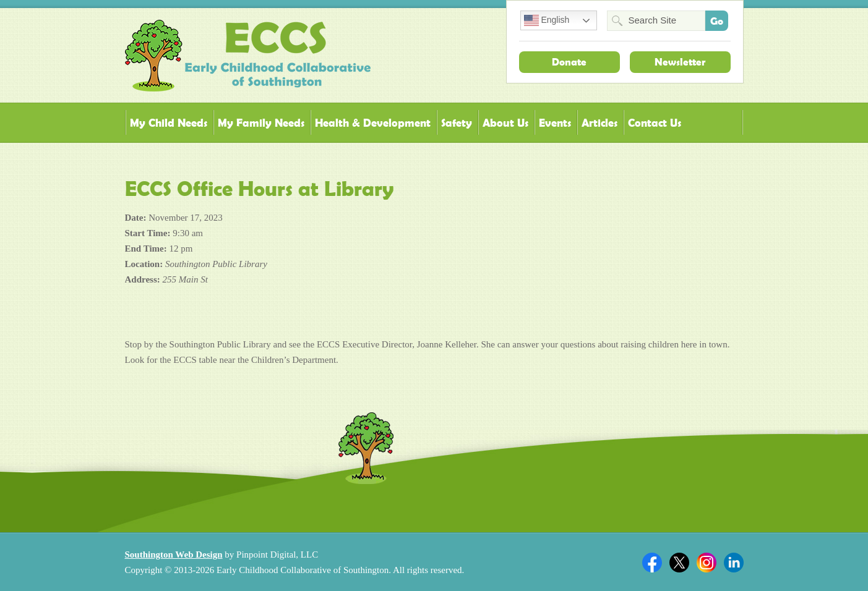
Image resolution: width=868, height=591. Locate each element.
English (547, 20)
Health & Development (373, 123)
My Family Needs (261, 123)
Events (555, 123)
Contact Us (655, 123)
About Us (505, 123)
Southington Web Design (174, 555)
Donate (569, 62)
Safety (457, 123)
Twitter (679, 563)
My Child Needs (169, 123)
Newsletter (680, 62)
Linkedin (734, 563)
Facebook (652, 563)
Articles (599, 123)
